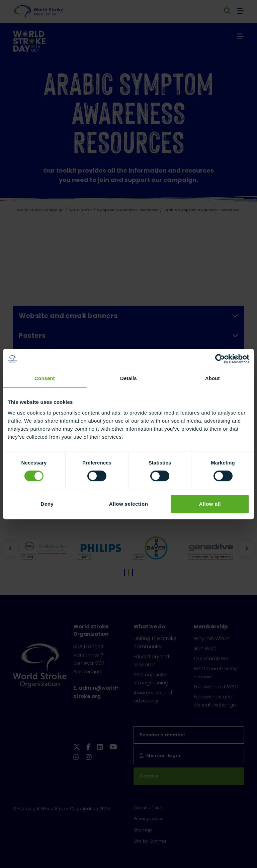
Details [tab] (128, 378)
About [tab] (212, 378)
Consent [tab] (45, 378)
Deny (47, 504)
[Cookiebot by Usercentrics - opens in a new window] (220, 359)
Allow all (210, 504)
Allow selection (129, 504)
